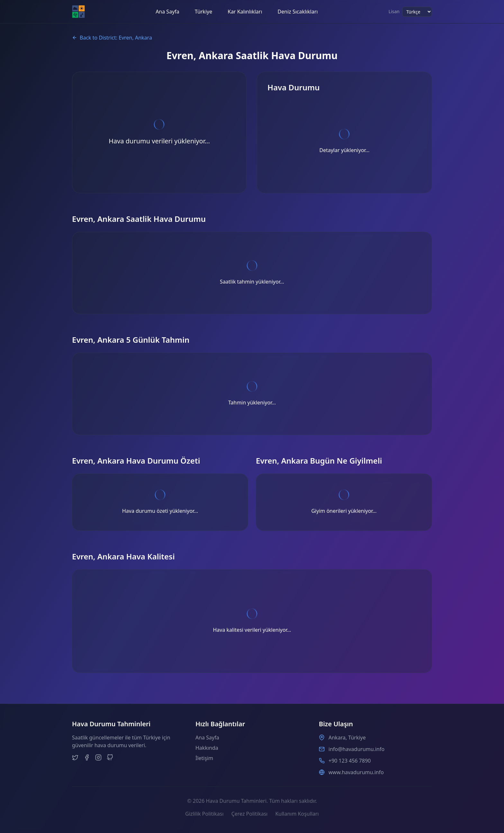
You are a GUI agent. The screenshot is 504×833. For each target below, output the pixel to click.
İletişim (204, 758)
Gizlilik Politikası (204, 814)
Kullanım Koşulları (297, 814)
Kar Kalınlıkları (245, 12)
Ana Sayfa (167, 12)
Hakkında (207, 748)
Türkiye (203, 12)
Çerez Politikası (250, 814)
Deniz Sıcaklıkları (298, 12)
